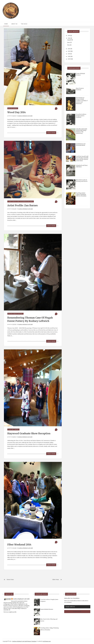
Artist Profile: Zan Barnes (22, 205)
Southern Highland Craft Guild (25, 116)
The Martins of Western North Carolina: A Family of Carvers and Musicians (82, 101)
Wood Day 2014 (17, 112)
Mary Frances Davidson (80, 89)
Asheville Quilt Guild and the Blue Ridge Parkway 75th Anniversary (81, 131)
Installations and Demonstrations (81, 145)
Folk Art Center (13, 430)
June (69, 42)
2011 (69, 54)
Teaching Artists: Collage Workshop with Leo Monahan (81, 194)
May (69, 45)
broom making (13, 108)
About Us (14, 24)
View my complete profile (10, 612)
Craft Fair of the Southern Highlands (21, 202)
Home (6, 24)
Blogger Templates (32, 641)
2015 (69, 36)
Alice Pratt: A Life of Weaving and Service (82, 181)
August (69, 40)
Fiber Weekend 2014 (19, 545)
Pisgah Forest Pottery (15, 314)
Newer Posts (10, 580)
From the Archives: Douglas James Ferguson (81, 116)
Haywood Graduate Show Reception (29, 433)
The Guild (24, 24)
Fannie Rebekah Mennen (80, 74)
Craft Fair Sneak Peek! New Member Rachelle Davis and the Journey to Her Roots (82, 159)
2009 (69, 59)
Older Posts (56, 580)
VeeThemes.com (47, 641)
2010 (69, 56)
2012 (69, 51)
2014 (69, 38)
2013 (69, 49)
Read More (51, 133)
